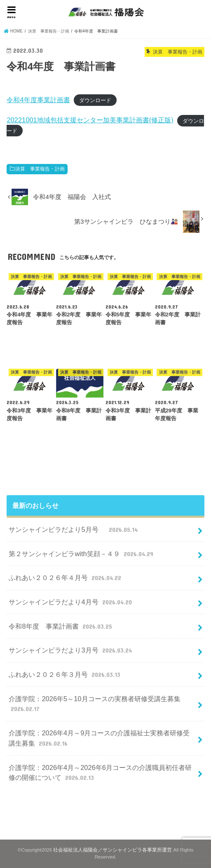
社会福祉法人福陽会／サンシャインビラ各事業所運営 (113, 850)
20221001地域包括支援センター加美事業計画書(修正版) (90, 120)
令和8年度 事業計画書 (61, 626)
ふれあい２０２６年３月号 (65, 674)
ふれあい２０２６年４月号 (66, 578)
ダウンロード (95, 100)
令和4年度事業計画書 (38, 100)
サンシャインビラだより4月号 (71, 602)
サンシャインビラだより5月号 (74, 529)
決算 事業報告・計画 (40, 169)
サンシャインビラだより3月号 (71, 650)
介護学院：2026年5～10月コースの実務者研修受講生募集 (94, 704)
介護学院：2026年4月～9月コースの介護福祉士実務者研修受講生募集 (99, 738)
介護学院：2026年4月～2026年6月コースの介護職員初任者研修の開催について (100, 773)
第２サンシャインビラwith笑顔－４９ (82, 554)
